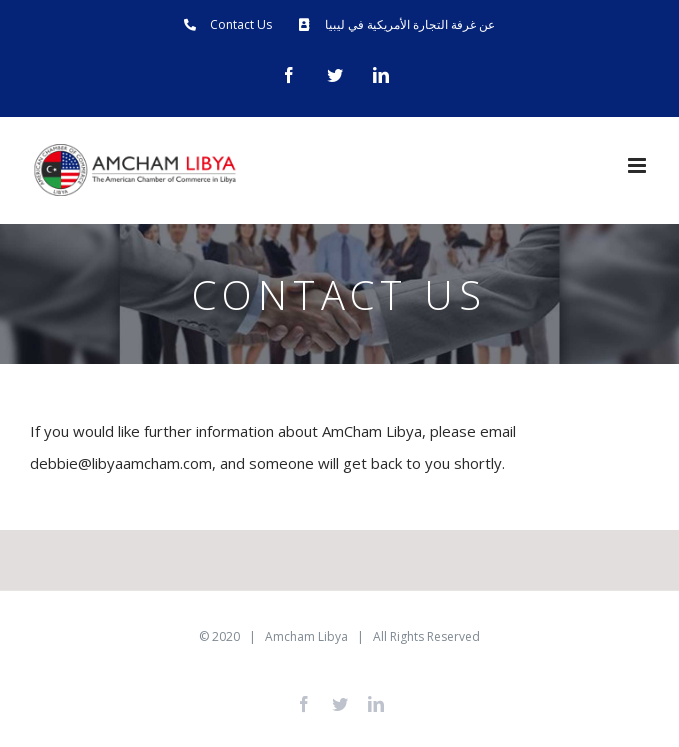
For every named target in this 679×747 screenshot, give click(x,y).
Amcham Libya (306, 636)
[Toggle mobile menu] (638, 165)
